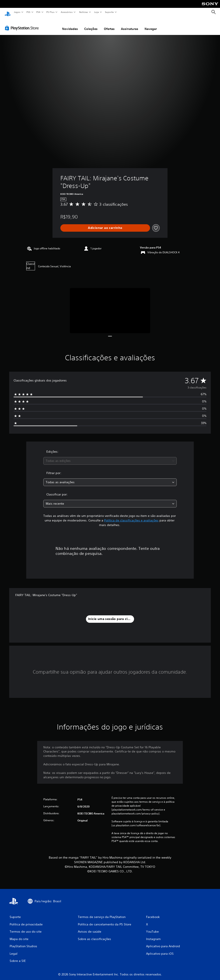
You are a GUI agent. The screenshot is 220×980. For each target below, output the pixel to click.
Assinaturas (130, 25)
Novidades (70, 25)
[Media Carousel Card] (110, 306)
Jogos (17, 12)
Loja (97, 12)
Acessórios (66, 12)
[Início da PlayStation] (8, 12)
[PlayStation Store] (23, 24)
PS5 (28, 12)
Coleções (91, 25)
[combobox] (110, 457)
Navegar (151, 25)
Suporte (109, 12)
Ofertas (109, 25)
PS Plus (51, 12)
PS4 (38, 12)
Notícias (83, 12)
